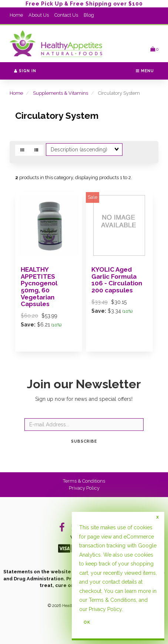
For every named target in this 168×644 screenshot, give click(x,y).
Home (16, 15)
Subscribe (84, 441)
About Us (39, 15)
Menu (145, 71)
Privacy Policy (84, 488)
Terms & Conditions (84, 481)
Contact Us (66, 15)
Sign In (25, 71)
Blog (89, 15)
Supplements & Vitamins (61, 93)
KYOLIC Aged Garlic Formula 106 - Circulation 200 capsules (117, 280)
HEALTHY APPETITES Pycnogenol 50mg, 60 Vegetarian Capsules (39, 287)
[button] (154, 49)
